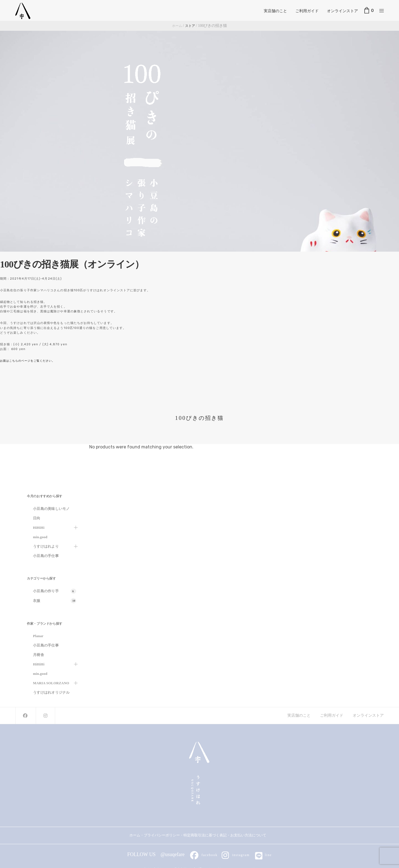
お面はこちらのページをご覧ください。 (30, 361)
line (265, 854)
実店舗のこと (275, 10)
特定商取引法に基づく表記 (205, 835)
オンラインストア (342, 10)
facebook (203, 854)
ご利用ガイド (307, 10)
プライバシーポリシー (162, 835)
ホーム (135, 835)
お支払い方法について (250, 835)
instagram (236, 854)
